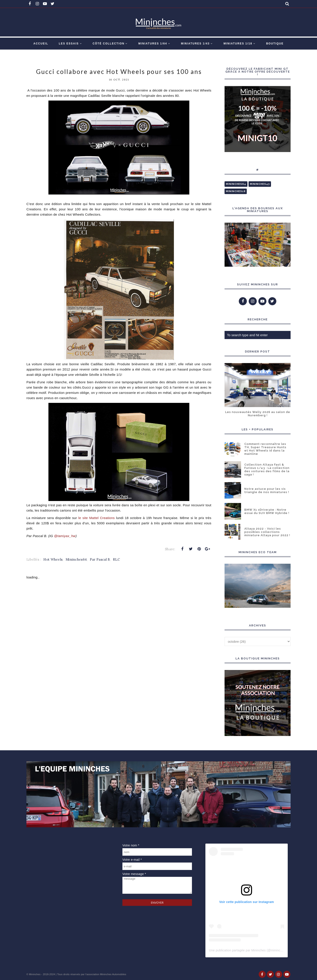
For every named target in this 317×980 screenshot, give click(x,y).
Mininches (35, 974)
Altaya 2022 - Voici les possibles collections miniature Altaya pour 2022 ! (267, 532)
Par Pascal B (100, 559)
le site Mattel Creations (97, 518)
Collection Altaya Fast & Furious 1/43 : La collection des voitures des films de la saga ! (267, 470)
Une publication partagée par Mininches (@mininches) (248, 950)
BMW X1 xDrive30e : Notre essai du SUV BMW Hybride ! (267, 511)
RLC (116, 559)
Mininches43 (260, 184)
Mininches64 (76, 559)
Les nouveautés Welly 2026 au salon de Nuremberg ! (258, 414)
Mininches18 (236, 191)
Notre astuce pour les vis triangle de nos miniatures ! (267, 490)
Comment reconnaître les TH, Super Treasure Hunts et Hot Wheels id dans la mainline (265, 449)
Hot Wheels (53, 559)
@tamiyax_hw (65, 536)
